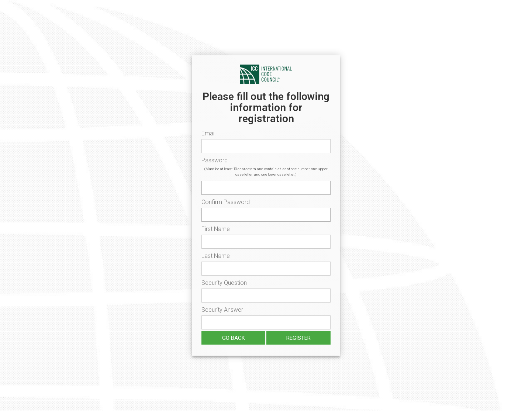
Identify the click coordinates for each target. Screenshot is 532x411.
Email (208, 133)
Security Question (224, 283)
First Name (216, 229)
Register (298, 338)
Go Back (234, 338)
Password (215, 160)
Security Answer (222, 310)
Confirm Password (226, 202)
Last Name (216, 256)
